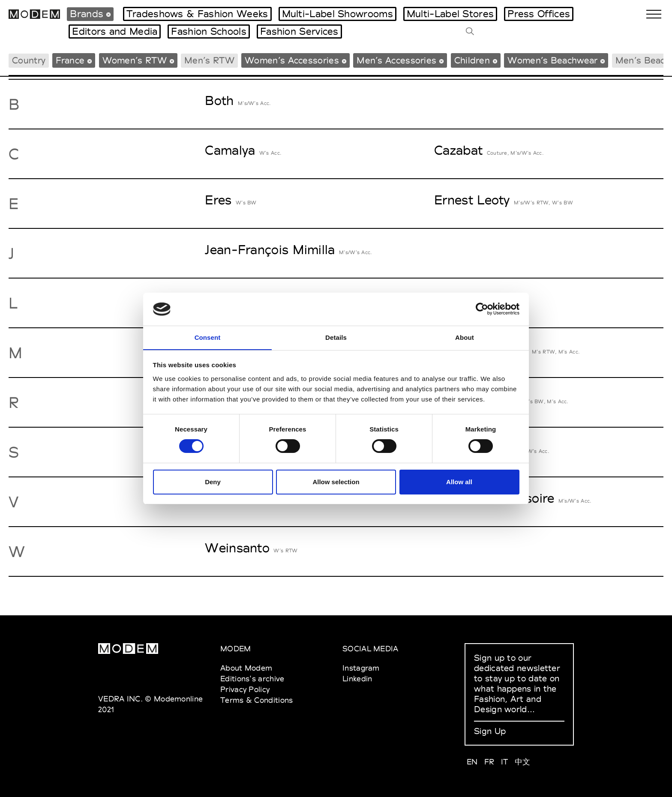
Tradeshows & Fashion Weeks (197, 14)
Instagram (361, 668)
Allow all (459, 482)
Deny (213, 482)
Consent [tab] (208, 337)
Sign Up (490, 731)
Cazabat (458, 150)
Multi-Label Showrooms (337, 14)
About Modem (246, 668)
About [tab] (465, 337)
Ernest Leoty (472, 200)
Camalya (230, 150)
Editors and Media (115, 31)
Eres (218, 200)
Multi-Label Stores (450, 14)
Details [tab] (336, 337)
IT (505, 762)
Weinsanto (237, 548)
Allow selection (336, 482)
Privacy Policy (245, 689)
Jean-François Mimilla (270, 250)
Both (219, 100)
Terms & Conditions (256, 700)
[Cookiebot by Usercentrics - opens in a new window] (482, 309)
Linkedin (357, 679)
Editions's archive (252, 679)
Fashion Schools (209, 31)
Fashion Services (299, 31)
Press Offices (539, 14)
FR (489, 762)
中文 (523, 762)
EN (472, 762)
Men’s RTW (209, 60)
